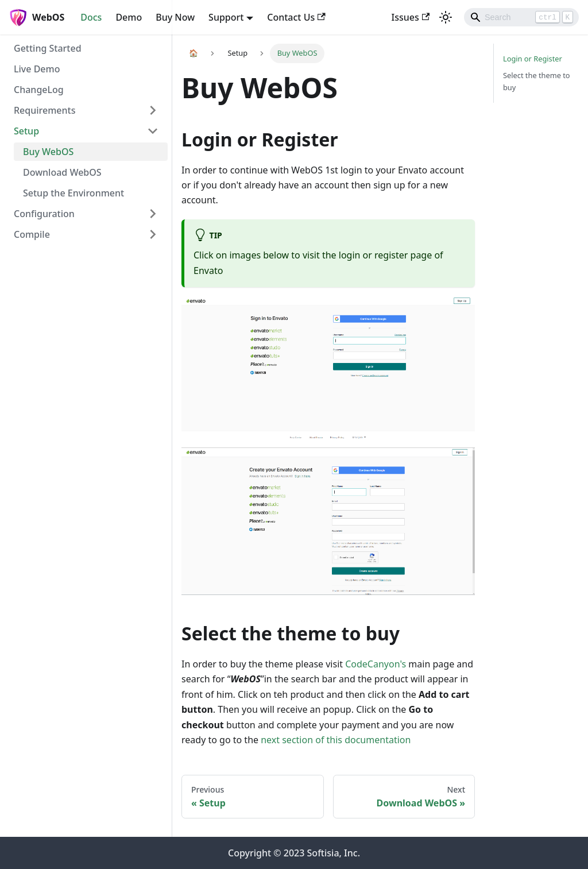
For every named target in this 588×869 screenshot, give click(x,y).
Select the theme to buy (537, 81)
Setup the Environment (73, 193)
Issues (410, 17)
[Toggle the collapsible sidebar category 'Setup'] (153, 131)
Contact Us (296, 17)
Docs (91, 17)
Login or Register (533, 59)
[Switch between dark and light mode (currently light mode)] (446, 17)
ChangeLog (39, 90)
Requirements (45, 110)
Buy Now (175, 17)
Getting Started (48, 48)
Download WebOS (62, 172)
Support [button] (226, 17)
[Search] (521, 17)
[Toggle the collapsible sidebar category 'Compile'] (153, 234)
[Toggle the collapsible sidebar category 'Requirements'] (153, 110)
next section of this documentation (336, 740)
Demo (129, 17)
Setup (26, 131)
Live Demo (37, 69)
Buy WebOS (48, 152)
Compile (32, 234)
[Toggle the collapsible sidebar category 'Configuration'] (153, 214)
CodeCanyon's (376, 664)
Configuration (44, 214)
